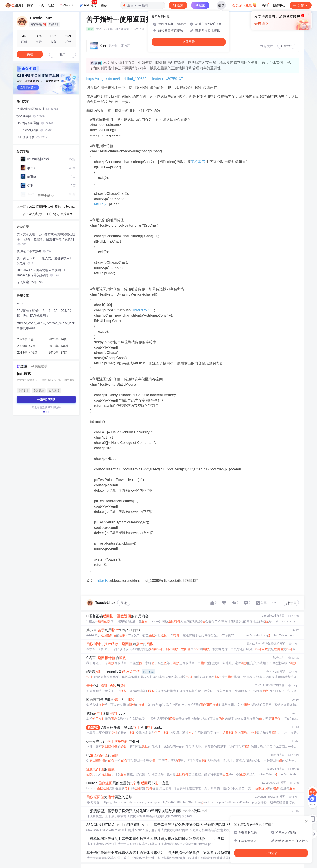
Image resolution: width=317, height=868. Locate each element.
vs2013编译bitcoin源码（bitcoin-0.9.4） (51, 207)
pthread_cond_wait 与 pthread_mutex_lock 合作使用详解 (46, 326)
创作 (301, 5)
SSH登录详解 (32, 137)
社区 (51, 5)
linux (20, 303)
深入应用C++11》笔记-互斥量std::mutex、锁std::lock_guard (52, 214)
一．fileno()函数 (34, 130)
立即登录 (189, 42)
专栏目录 (291, 603)
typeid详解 (31, 116)
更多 (106, 5)
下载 (41, 5)
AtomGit (67, 5)
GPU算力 (88, 4)
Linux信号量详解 (35, 123)
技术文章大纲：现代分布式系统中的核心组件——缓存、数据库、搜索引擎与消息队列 (46, 239)
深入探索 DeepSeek (30, 282)
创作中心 (279, 5)
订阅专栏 (286, 46)
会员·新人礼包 (245, 5)
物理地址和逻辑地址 (37, 109)
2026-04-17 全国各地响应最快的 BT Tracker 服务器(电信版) (41, 273)
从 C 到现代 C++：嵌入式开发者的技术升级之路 (45, 261)
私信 (63, 55)
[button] (44, 412)
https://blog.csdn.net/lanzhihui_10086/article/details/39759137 (135, 79)
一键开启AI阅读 (46, 400)
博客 (30, 5)
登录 (221, 5)
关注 (124, 603)
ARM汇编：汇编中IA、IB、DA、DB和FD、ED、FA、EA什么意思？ (46, 313)
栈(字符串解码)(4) (34, 251)
